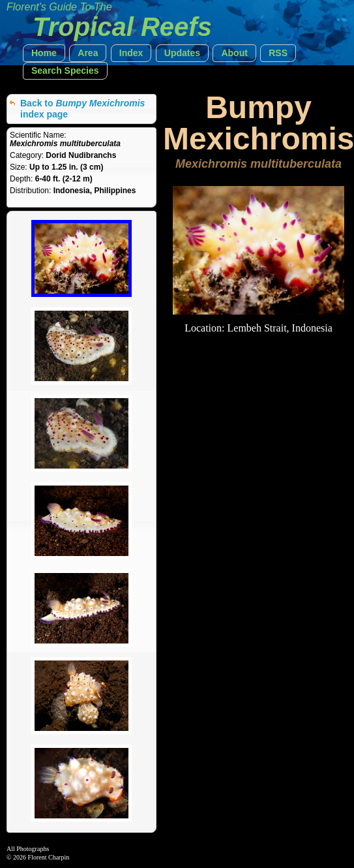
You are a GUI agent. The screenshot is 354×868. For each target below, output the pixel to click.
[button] (44, 53)
